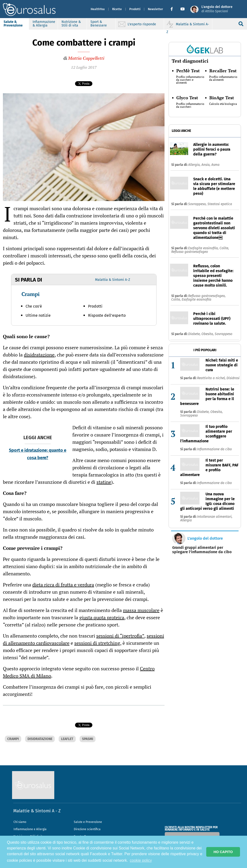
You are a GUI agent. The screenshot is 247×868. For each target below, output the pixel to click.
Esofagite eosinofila (196, 299)
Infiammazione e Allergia (30, 829)
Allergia (186, 520)
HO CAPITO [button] (223, 852)
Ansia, (206, 165)
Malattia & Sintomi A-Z (113, 280)
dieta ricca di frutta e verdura (63, 585)
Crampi (31, 294)
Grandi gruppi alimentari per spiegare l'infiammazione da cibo (202, 550)
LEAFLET (67, 739)
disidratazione (39, 355)
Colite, (224, 248)
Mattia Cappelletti (86, 58)
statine (104, 482)
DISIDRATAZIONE (40, 739)
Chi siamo (20, 822)
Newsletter (155, 9)
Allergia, (195, 165)
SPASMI (88, 739)
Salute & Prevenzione (13, 24)
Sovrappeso (223, 334)
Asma (215, 165)
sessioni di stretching (97, 643)
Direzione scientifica (87, 829)
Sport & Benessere (99, 24)
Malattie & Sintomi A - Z (37, 811)
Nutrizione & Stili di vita (71, 24)
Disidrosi (233, 378)
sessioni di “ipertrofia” (120, 636)
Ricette (117, 9)
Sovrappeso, (198, 204)
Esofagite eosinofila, (204, 248)
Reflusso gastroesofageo (190, 252)
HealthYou (98, 9)
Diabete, (195, 334)
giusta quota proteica (102, 617)
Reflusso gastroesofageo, (207, 296)
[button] (174, 9)
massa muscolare (141, 610)
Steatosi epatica (220, 204)
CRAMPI (13, 739)
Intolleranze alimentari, (215, 517)
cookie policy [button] (141, 860)
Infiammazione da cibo (214, 449)
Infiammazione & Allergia (44, 24)
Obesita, (208, 334)
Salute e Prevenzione (88, 822)
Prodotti (135, 9)
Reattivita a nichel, (212, 378)
